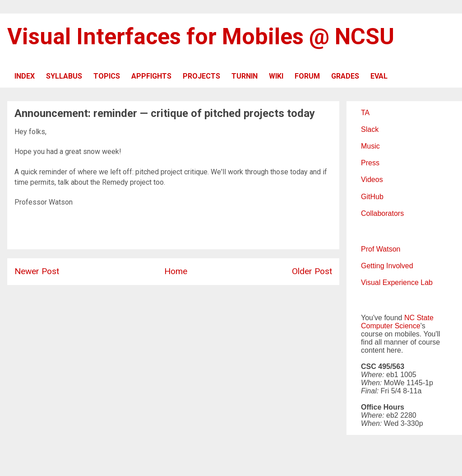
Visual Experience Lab (397, 282)
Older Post (312, 271)
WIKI (276, 76)
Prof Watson (381, 249)
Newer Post (37, 271)
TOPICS (107, 76)
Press (370, 163)
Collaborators (382, 213)
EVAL (379, 76)
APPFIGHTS (151, 76)
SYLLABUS (64, 76)
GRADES (345, 76)
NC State (419, 318)
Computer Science (391, 326)
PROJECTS (201, 76)
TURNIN (245, 76)
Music (370, 146)
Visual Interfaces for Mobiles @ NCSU (201, 37)
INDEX (25, 76)
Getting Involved (387, 266)
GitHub (372, 197)
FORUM (307, 76)
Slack (370, 129)
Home (176, 271)
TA (365, 113)
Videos (372, 180)
